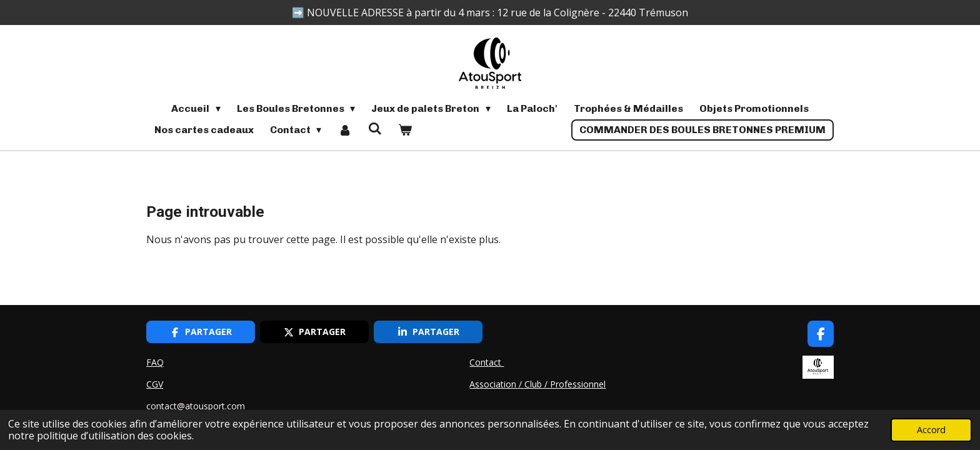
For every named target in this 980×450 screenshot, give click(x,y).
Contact (487, 362)
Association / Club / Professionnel (537, 384)
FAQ (155, 362)
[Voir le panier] (405, 130)
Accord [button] (931, 430)
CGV (155, 384)
